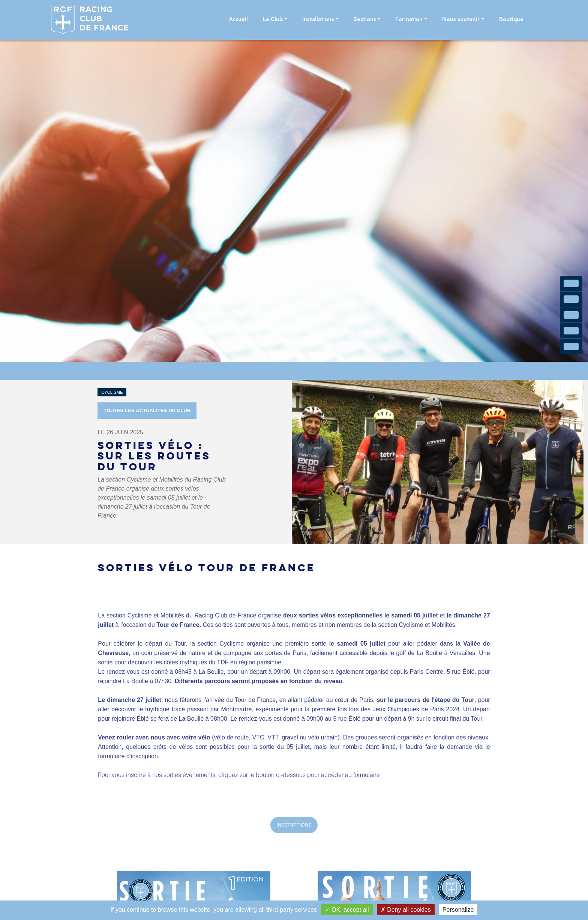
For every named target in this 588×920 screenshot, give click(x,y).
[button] (275, 20)
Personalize (458, 910)
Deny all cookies (406, 910)
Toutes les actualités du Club (147, 410)
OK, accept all (347, 910)
